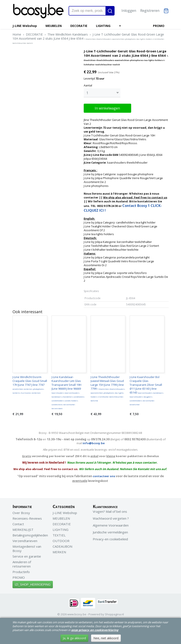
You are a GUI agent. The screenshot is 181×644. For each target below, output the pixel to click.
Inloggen (129, 11)
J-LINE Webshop (25, 26)
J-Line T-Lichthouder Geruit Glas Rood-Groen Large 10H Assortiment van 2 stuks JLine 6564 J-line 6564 (89, 38)
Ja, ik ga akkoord (74, 638)
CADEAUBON (62, 545)
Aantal (88, 85)
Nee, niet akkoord (106, 638)
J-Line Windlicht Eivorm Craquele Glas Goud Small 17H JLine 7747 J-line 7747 (30, 383)
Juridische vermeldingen (110, 531)
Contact (18, 523)
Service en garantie (27, 555)
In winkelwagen (107, 107)
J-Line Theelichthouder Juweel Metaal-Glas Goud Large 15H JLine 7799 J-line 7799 (108, 387)
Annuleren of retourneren (22, 563)
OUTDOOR (61, 540)
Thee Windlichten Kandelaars (68, 34)
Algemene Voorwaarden (111, 524)
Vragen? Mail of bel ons (110, 510)
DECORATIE (79, 26)
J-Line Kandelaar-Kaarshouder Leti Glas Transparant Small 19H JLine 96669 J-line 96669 (68, 391)
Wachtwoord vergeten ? (111, 517)
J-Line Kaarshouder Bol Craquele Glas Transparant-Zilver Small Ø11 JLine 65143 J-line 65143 (147, 389)
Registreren (150, 11)
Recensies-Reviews (27, 517)
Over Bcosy (21, 512)
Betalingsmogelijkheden (30, 534)
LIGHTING (103, 26)
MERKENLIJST (23, 528)
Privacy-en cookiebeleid (110, 538)
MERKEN (59, 551)
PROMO (159, 26)
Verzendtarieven (25, 540)
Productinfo (21, 571)
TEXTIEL (59, 534)
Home (17, 34)
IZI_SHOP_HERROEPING (33, 583)
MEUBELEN (54, 26)
